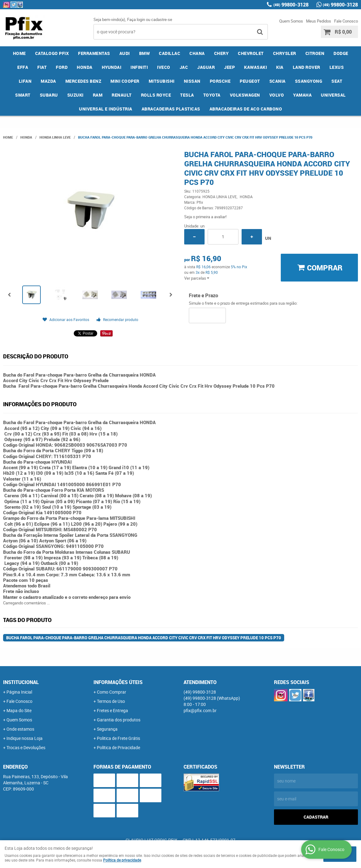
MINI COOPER (125, 81)
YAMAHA (302, 95)
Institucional (21, 682)
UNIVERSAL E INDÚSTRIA (106, 109)
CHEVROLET (251, 53)
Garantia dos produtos (119, 720)
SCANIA (278, 81)
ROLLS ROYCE (156, 95)
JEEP (229, 67)
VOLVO (277, 95)
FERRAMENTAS (94, 53)
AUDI (125, 53)
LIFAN (25, 81)
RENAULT (122, 95)
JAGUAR (206, 67)
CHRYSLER (285, 53)
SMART (23, 95)
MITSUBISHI (162, 81)
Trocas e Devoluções (26, 747)
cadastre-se (162, 19)
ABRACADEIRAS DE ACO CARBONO (246, 109)
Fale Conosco (346, 21)
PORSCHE (220, 81)
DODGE (341, 53)
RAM (98, 95)
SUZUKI (75, 95)
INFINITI (139, 67)
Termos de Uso (111, 701)
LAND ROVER (307, 67)
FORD (62, 67)
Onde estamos (20, 729)
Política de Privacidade (118, 747)
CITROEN (315, 53)
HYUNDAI (112, 67)
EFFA (23, 67)
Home (19, 53)
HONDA (85, 67)
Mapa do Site (19, 710)
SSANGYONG (309, 81)
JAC (184, 67)
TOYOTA (212, 95)
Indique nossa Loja (25, 738)
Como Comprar (112, 692)
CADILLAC (170, 53)
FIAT (42, 67)
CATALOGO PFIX (52, 53)
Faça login (136, 19)
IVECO (164, 67)
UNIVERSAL (333, 95)
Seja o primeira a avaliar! (205, 217)
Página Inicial (19, 692)
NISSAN (192, 81)
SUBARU (49, 95)
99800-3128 (291, 5)
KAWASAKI (255, 67)
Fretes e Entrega (112, 710)
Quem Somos (291, 21)
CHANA (197, 53)
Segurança (107, 729)
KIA (280, 67)
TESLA (187, 95)
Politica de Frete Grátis (118, 738)
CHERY (222, 53)
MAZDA (48, 81)
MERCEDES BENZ (83, 81)
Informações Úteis (118, 682)
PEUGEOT (250, 81)
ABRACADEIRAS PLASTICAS (171, 109)
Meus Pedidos (319, 21)
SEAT (337, 81)
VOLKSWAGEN (245, 95)
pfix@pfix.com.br (200, 710)
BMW (145, 53)
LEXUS (337, 67)
